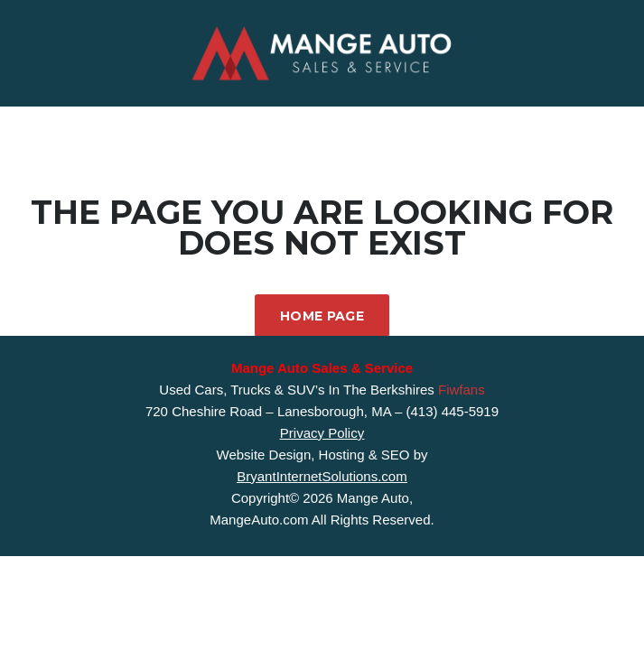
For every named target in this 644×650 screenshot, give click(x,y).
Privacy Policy (322, 433)
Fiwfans (462, 390)
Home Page (322, 316)
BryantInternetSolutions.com (322, 476)
